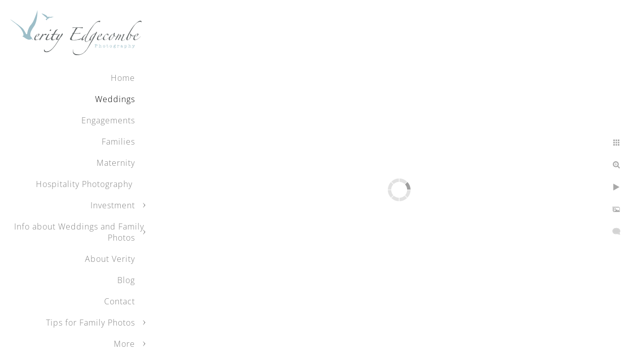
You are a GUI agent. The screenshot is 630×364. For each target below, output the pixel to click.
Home (123, 78)
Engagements (108, 120)
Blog (126, 280)
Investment (113, 205)
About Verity (110, 259)
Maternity (116, 163)
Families (118, 142)
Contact (120, 301)
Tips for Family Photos (91, 323)
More (124, 344)
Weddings (115, 99)
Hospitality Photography (85, 184)
